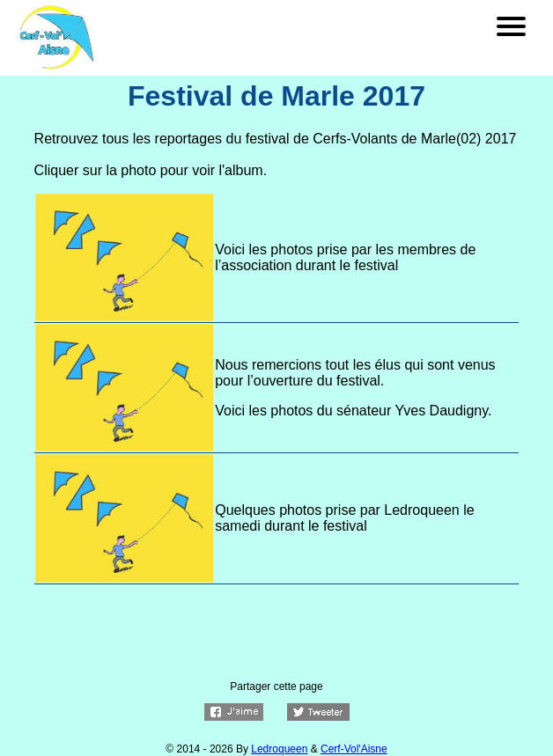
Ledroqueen (279, 749)
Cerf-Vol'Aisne (354, 749)
